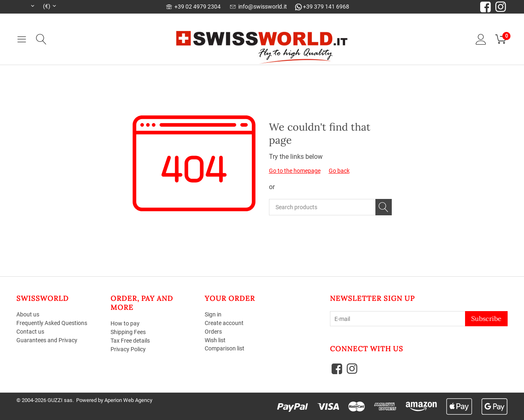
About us (28, 314)
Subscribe (486, 318)
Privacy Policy (128, 349)
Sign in (213, 314)
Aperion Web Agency (128, 400)
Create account (224, 323)
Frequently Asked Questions (52, 323)
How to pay (125, 323)
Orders (213, 332)
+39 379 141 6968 (322, 7)
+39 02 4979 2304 (193, 7)
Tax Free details (130, 341)
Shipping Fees (128, 332)
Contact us (30, 332)
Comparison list (225, 348)
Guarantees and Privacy (47, 340)
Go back (339, 171)
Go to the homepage (295, 171)
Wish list (215, 340)
